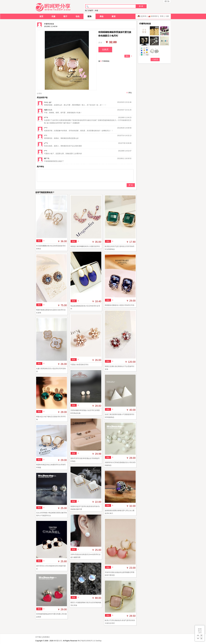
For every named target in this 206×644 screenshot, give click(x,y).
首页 (41, 16)
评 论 (131, 185)
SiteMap (99, 641)
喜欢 (127, 56)
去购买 (105, 49)
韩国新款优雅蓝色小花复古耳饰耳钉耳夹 (120, 305)
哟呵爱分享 (58, 641)
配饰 (90, 16)
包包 (77, 16)
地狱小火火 (48, 110)
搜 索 (141, 6)
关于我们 (39, 637)
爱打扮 (167, 1)
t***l (46, 136)
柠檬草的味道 (49, 24)
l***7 (46, 128)
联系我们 (47, 637)
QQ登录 (143, 16)
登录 (162, 16)
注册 (167, 16)
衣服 (53, 16)
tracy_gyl (48, 102)
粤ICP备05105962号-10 (86, 641)
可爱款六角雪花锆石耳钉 (80, 365)
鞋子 (65, 16)
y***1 (46, 143)
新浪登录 (154, 16)
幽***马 (47, 158)
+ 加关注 (155, 60)
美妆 (102, 16)
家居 (114, 16)
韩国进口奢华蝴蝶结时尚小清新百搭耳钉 (85, 246)
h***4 (46, 118)
